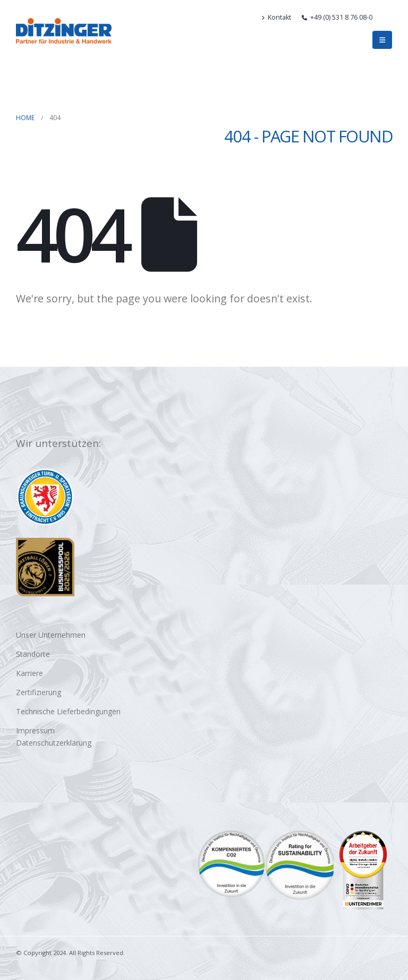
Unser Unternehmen (51, 635)
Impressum (35, 730)
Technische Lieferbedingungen (68, 711)
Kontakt (276, 17)
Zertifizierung (39, 692)
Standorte (33, 654)
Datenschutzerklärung (54, 743)
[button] (388, 18)
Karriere (29, 673)
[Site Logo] (64, 31)
